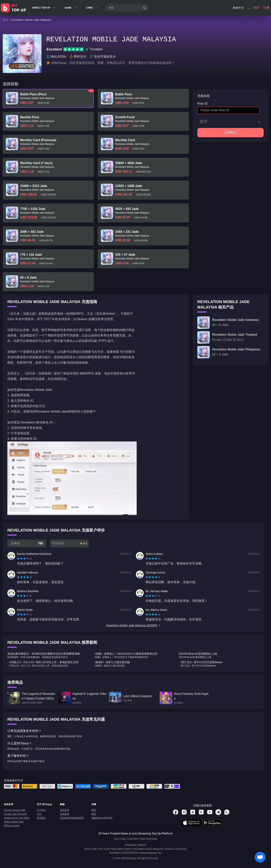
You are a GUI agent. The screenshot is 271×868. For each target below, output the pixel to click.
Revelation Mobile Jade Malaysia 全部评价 (134, 625)
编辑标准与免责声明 (102, 818)
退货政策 (65, 810)
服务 (94, 810)
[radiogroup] (24, 559)
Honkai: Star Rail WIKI (15, 814)
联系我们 (41, 818)
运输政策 (65, 814)
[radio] (19, 559)
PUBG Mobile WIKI (14, 822)
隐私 (94, 814)
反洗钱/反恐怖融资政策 (72, 818)
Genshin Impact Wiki (15, 810)
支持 (39, 814)
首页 (5, 20)
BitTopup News (12, 826)
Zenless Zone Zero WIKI (16, 818)
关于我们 (41, 810)
